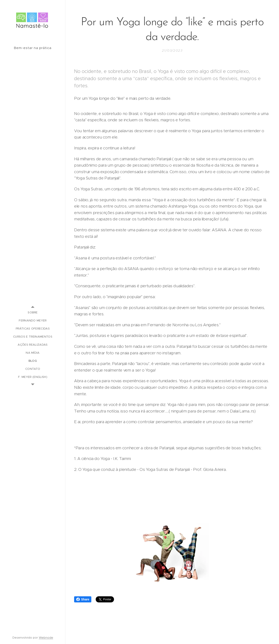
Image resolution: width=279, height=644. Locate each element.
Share (83, 599)
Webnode (46, 638)
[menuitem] (33, 312)
